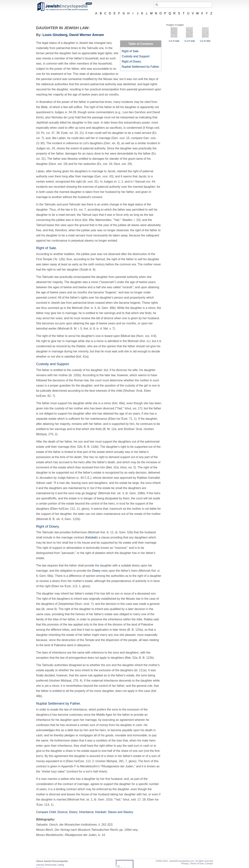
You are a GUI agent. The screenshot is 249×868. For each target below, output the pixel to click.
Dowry (96, 571)
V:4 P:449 (190, 40)
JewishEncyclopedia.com (64, 6)
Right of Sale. (131, 51)
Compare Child (46, 812)
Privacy (185, 864)
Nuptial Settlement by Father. (141, 67)
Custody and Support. (136, 56)
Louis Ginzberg (55, 35)
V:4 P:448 (174, 40)
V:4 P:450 (205, 40)
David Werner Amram (87, 35)
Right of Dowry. (132, 61)
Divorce (62, 812)
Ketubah (91, 537)
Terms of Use (197, 864)
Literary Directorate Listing (50, 865)
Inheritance (86, 812)
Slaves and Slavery (120, 812)
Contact (209, 864)
